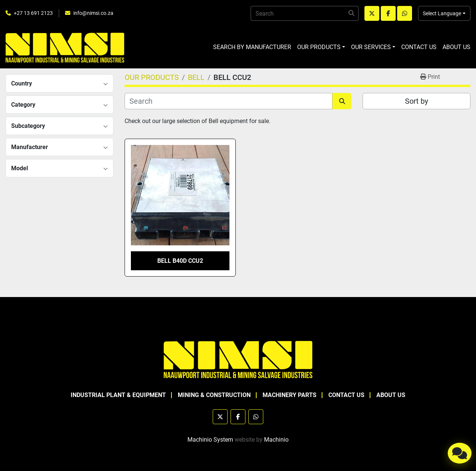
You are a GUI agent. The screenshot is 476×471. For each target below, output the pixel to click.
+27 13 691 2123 (33, 13)
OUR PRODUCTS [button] (319, 47)
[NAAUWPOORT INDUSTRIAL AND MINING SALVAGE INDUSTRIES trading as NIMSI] (238, 359)
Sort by (416, 101)
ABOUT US (456, 47)
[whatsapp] (405, 13)
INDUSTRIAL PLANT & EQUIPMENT (118, 395)
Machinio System (210, 440)
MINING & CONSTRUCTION (214, 395)
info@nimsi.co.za (93, 13)
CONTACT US (419, 47)
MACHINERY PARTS (290, 395)
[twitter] (372, 13)
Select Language (442, 13)
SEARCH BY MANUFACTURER (252, 47)
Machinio (276, 440)
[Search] (305, 13)
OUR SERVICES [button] (371, 47)
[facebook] (388, 13)
